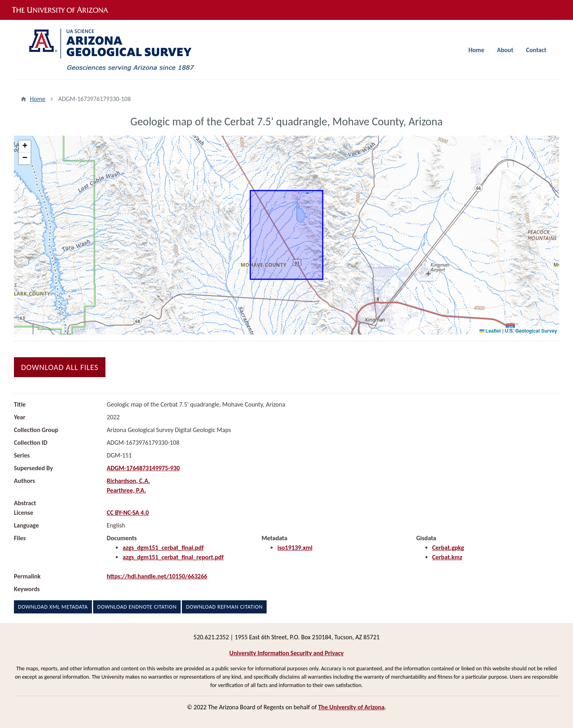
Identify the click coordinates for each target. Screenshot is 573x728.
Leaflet (490, 331)
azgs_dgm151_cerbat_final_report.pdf (173, 557)
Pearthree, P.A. (126, 490)
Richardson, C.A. (128, 481)
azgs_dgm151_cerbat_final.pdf (163, 548)
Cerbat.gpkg (448, 548)
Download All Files (60, 367)
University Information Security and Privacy (286, 653)
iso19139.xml (295, 548)
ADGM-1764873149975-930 (143, 468)
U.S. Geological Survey (531, 331)
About (505, 50)
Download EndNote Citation (137, 607)
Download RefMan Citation (224, 607)
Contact (536, 50)
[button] (25, 146)
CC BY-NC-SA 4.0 (128, 513)
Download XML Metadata (53, 607)
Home (476, 50)
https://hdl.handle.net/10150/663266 (157, 576)
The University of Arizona (351, 707)
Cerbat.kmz (447, 557)
